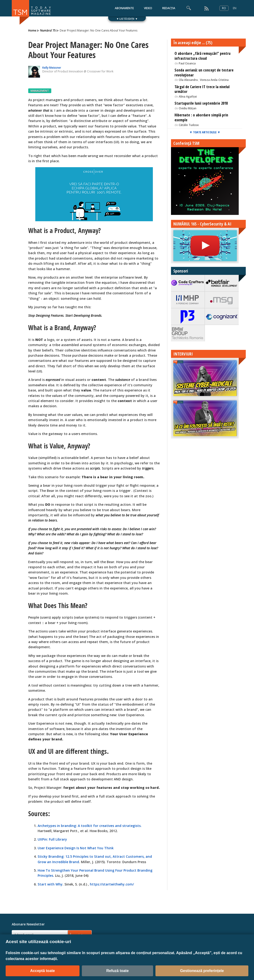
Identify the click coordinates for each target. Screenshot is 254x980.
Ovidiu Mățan (188, 108)
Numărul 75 (48, 30)
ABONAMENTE (124, 8)
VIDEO (148, 8)
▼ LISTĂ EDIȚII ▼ (127, 19)
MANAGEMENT (40, 91)
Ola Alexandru (189, 80)
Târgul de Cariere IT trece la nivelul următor (202, 89)
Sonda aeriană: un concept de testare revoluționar (204, 73)
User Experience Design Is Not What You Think (76, 848)
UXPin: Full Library (52, 839)
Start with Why (50, 884)
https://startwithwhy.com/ (112, 884)
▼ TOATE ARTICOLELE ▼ (205, 132)
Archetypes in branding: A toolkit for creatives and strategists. (90, 826)
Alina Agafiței (188, 97)
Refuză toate (117, 971)
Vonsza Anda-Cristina (214, 80)
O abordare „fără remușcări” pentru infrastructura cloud (202, 56)
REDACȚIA (169, 8)
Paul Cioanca (187, 63)
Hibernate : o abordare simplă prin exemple (201, 117)
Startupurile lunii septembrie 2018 (201, 103)
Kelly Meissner (52, 68)
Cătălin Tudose (189, 125)
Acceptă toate (42, 971)
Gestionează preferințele (202, 971)
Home (32, 30)
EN (235, 8)
